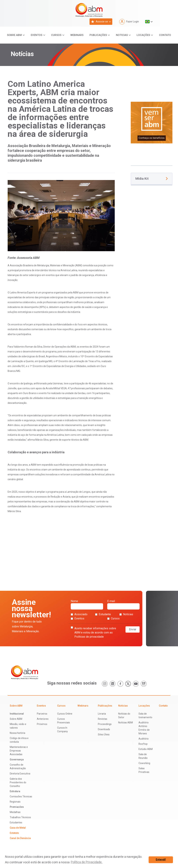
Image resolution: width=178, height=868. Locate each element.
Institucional (17, 714)
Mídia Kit (152, 179)
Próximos (42, 724)
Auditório (144, 739)
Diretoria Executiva (20, 774)
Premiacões (17, 807)
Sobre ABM (14, 35)
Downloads (104, 729)
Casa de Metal (18, 828)
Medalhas (15, 812)
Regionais (15, 802)
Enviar (133, 629)
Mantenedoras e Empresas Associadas (19, 751)
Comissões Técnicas (21, 796)
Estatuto (14, 833)
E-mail (123, 604)
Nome (87, 604)
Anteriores (43, 719)
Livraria (102, 714)
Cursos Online (65, 714)
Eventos (37, 35)
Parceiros (42, 714)
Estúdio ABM (146, 749)
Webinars (77, 35)
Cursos (56, 35)
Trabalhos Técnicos (20, 817)
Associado (79, 614)
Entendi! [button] (161, 860)
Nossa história (17, 733)
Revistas (103, 719)
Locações (143, 35)
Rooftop (143, 744)
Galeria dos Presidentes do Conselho (18, 782)
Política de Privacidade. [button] (87, 862)
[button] (149, 22)
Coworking (144, 763)
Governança (17, 759)
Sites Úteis (104, 735)
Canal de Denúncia (20, 838)
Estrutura (15, 791)
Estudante (103, 614)
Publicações (98, 35)
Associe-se (99, 22)
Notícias (126, 614)
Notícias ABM (126, 723)
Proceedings (105, 724)
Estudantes (16, 823)
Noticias (122, 35)
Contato (165, 35)
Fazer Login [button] (129, 22)
